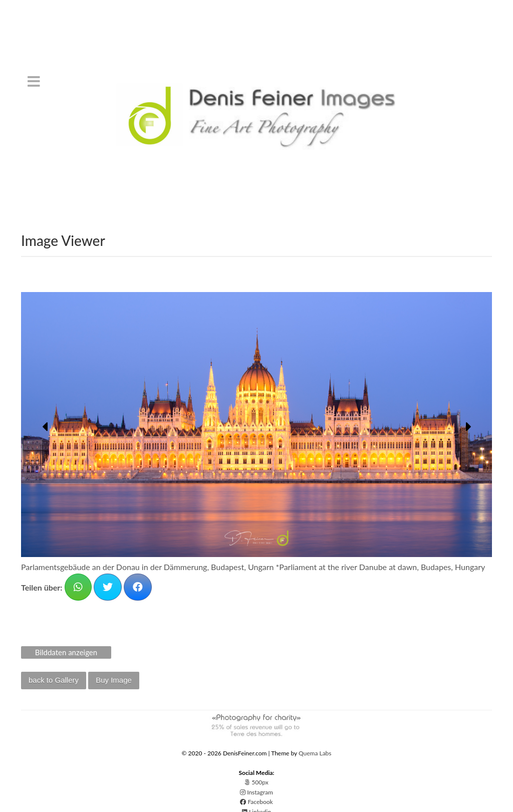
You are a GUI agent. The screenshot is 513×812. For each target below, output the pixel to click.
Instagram (256, 792)
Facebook (256, 802)
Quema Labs (315, 753)
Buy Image (114, 680)
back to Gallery (54, 680)
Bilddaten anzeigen (66, 652)
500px (256, 782)
